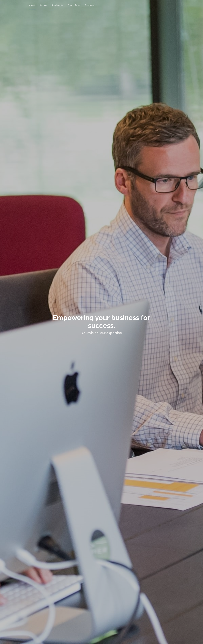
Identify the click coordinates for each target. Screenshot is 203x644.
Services (43, 5)
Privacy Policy (74, 5)
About (32, 5)
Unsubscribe (57, 5)
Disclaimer (90, 5)
